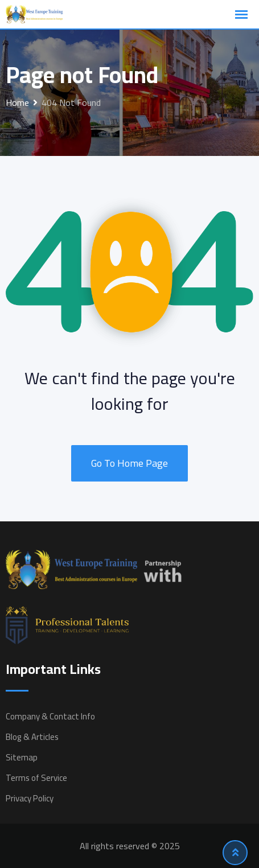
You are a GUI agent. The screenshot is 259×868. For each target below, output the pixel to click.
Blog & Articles (32, 737)
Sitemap (22, 757)
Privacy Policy (30, 798)
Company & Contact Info (50, 716)
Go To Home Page (129, 463)
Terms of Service (36, 778)
